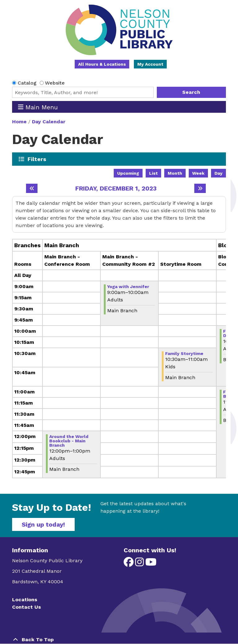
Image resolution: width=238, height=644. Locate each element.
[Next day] (200, 188)
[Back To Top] (119, 640)
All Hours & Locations (102, 64)
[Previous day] (32, 188)
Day (218, 173)
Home (19, 122)
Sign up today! (43, 524)
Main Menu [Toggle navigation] (38, 107)
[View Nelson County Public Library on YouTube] (151, 564)
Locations (25, 600)
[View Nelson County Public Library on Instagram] (140, 564)
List (153, 173)
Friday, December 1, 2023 (116, 188)
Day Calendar (49, 122)
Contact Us (26, 607)
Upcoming (128, 173)
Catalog (27, 83)
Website (55, 83)
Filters (37, 159)
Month (175, 173)
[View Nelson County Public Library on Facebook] (129, 564)
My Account (150, 64)
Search (191, 92)
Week (198, 173)
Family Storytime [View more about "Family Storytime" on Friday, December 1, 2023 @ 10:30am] (184, 353)
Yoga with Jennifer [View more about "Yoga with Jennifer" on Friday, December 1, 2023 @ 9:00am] (128, 287)
